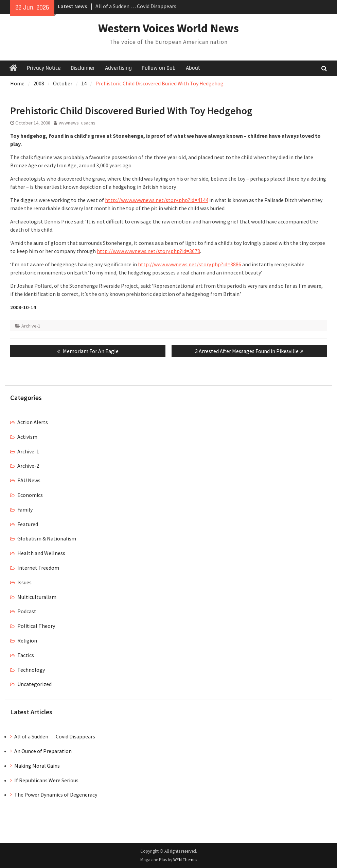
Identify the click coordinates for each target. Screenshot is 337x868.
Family (25, 510)
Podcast (27, 611)
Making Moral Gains (37, 766)
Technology (31, 670)
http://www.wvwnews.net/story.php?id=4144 (157, 200)
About (193, 68)
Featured (28, 524)
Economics (30, 495)
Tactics (26, 655)
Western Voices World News (168, 28)
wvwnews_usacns (77, 123)
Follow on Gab (159, 68)
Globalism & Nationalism (47, 538)
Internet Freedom (38, 568)
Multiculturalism (37, 597)
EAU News (29, 480)
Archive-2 (28, 466)
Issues (24, 582)
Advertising (118, 68)
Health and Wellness (41, 553)
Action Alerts (33, 422)
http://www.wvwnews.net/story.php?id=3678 (148, 251)
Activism (27, 437)
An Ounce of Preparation (43, 751)
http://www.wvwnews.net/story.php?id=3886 (190, 264)
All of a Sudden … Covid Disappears (136, 6)
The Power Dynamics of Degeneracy (56, 795)
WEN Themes (185, 860)
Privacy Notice (44, 68)
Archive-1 (31, 326)
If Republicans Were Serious (46, 780)
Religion (27, 640)
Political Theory (36, 626)
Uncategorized (34, 684)
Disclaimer (83, 68)
